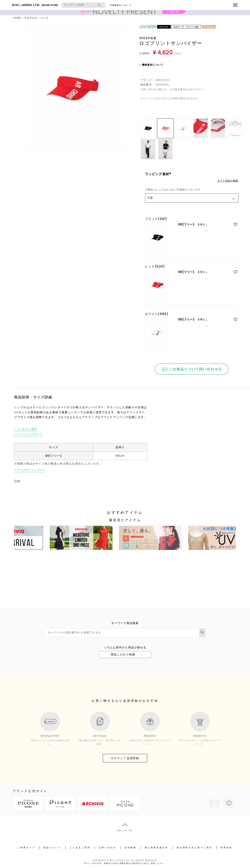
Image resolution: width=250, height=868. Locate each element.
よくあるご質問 (27, 429)
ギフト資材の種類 (228, 181)
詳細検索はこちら (119, 5)
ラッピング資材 (159, 174)
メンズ (44, 18)
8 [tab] (134, 554)
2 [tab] (117, 554)
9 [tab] (137, 554)
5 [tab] (125, 554)
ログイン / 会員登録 (125, 758)
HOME (17, 18)
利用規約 (227, 848)
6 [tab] (128, 554)
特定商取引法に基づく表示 (195, 848)
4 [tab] (122, 554)
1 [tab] (114, 554)
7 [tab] (131, 554)
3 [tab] (120, 554)
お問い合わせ (108, 848)
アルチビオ (31, 18)
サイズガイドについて (31, 470)
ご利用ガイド (26, 848)
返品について (52, 848)
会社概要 (131, 848)
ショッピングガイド (30, 434)
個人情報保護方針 (157, 848)
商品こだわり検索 (123, 654)
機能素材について (153, 65)
